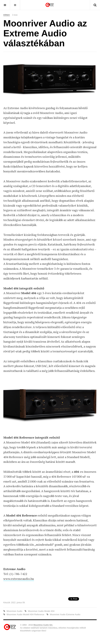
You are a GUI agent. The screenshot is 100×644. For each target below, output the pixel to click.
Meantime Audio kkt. (43, 625)
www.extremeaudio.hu (19, 579)
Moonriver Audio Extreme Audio (65, 614)
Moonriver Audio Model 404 (41, 611)
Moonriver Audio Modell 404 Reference (25, 614)
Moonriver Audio (14, 611)
